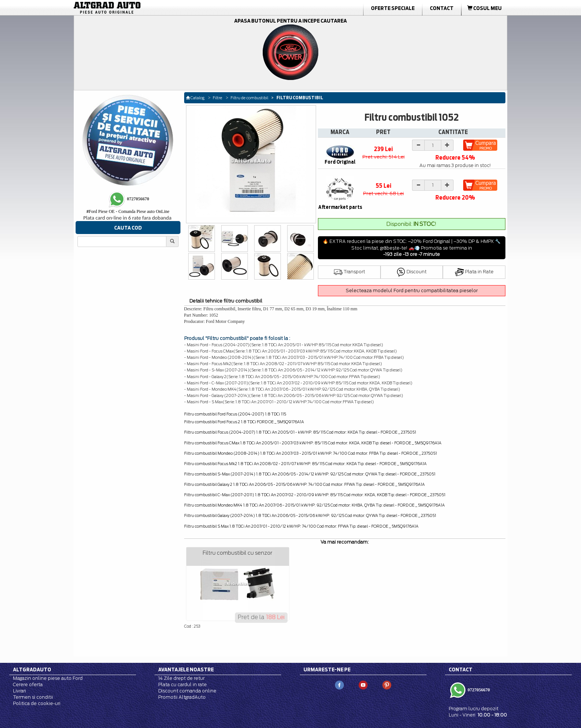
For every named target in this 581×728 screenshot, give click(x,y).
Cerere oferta (28, 684)
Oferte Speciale (393, 8)
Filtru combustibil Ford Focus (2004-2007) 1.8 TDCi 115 (235, 414)
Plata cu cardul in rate (182, 684)
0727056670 (478, 690)
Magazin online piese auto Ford (48, 678)
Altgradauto (32, 669)
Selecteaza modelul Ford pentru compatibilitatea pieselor (412, 290)
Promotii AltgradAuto (182, 697)
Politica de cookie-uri (37, 703)
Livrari (19, 691)
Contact (442, 8)
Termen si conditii (33, 697)
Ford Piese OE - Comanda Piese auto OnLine (128, 211)
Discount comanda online (187, 691)
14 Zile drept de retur (181, 678)
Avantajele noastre (186, 669)
